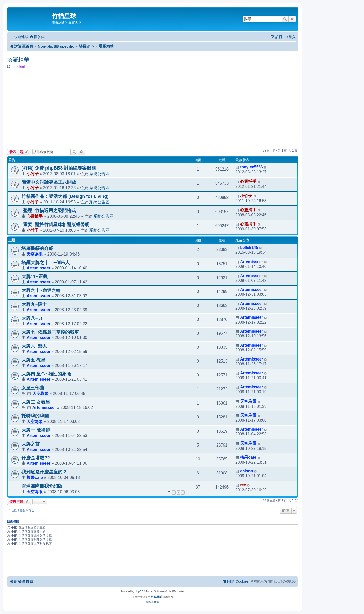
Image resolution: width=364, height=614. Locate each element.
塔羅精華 (18, 60)
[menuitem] (37, 37)
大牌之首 (31, 444)
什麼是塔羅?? (36, 458)
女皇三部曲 (33, 388)
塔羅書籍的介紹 (37, 248)
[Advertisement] (153, 109)
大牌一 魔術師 (36, 430)
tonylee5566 (252, 167)
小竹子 (33, 174)
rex (243, 485)
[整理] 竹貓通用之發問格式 (49, 210)
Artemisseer (38, 268)
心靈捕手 (248, 182)
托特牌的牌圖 (35, 416)
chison (246, 471)
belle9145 (249, 248)
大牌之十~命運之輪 (41, 290)
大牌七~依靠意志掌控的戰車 (50, 332)
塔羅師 (21, 67)
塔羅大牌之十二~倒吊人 (46, 263)
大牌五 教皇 (33, 360)
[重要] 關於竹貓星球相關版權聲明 (55, 225)
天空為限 (35, 254)
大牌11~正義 (35, 277)
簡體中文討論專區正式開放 (49, 182)
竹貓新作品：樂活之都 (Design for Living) (65, 196)
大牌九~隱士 (34, 304)
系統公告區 (99, 174)
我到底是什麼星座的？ (44, 472)
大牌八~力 (32, 318)
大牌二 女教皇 (36, 402)
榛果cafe (248, 457)
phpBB (139, 591)
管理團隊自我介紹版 (42, 486)
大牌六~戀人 (34, 346)
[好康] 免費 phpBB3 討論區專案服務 (59, 168)
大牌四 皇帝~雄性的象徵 (46, 374)
